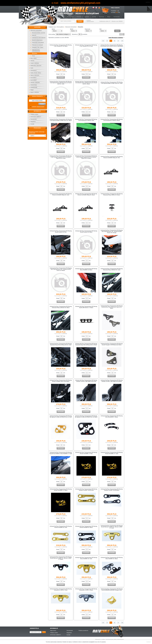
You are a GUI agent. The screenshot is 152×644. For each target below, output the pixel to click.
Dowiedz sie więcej (67, 642)
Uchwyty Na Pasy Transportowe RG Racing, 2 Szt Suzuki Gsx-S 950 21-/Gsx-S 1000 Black (112, 46)
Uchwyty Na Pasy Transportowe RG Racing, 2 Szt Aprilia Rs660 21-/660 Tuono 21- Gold (112, 83)
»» (122, 41)
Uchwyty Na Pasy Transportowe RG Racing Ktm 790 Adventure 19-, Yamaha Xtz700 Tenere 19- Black (61, 269)
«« (103, 41)
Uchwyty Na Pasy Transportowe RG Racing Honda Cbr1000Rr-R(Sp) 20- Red (112, 157)
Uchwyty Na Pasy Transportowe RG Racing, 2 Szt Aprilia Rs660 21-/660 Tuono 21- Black (61, 120)
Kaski (32, 68)
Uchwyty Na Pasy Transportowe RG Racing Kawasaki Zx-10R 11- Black (86, 589)
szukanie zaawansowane (90, 21)
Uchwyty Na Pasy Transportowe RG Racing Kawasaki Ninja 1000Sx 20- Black (112, 194)
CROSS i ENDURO (35, 83)
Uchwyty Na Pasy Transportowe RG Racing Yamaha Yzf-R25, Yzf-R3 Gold (86, 490)
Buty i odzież (34, 58)
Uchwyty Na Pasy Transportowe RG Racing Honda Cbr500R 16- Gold (61, 527)
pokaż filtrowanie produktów (116, 38)
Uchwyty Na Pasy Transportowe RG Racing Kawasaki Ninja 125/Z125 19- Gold (112, 269)
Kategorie (37, 27)
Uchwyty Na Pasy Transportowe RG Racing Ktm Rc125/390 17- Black (112, 416)
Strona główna (70, 17)
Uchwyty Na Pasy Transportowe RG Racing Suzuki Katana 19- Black (86, 231)
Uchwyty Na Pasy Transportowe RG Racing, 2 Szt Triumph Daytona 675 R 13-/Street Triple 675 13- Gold (61, 157)
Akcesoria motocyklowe (36, 30)
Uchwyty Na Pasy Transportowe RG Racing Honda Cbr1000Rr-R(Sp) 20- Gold (61, 194)
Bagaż (32, 90)
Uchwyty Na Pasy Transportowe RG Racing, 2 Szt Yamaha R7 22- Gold (86, 46)
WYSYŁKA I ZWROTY (36, 117)
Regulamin (33, 122)
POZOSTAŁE (34, 85)
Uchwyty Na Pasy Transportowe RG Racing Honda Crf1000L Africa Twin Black (61, 381)
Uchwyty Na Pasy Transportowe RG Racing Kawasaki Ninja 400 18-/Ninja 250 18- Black (86, 344)
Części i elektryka (35, 63)
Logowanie (87, 17)
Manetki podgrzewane (37, 40)
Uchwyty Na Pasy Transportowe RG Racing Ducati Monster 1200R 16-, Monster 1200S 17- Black (61, 558)
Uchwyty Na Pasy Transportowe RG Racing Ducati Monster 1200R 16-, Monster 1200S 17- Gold (112, 527)
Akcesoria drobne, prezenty (39, 33)
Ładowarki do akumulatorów (39, 38)
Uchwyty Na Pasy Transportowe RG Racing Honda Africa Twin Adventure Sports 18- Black (112, 307)
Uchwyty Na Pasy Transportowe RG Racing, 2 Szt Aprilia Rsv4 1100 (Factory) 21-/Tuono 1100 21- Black (86, 83)
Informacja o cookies (100, 639)
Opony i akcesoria (35, 75)
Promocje (79, 17)
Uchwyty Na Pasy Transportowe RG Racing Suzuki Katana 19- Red (61, 231)
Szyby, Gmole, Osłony (36, 73)
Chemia (32, 61)
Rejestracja (102, 17)
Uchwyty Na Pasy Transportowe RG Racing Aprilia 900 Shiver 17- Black (86, 307)
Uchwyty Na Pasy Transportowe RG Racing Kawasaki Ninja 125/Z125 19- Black (61, 307)
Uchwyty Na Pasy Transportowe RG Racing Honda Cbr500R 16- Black (86, 527)
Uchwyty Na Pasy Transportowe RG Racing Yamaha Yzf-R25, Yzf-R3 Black (112, 490)
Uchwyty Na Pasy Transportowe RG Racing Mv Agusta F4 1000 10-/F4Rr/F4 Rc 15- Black (86, 416)
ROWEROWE (34, 87)
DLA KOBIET (34, 80)
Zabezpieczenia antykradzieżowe (36, 50)
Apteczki (34, 35)
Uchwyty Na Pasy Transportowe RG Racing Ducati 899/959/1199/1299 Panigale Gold (112, 589)
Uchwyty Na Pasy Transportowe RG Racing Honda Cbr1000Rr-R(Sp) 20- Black (86, 194)
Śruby (33, 56)
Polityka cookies (34, 114)
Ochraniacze (34, 70)
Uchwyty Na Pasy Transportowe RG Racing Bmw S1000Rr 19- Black (86, 269)
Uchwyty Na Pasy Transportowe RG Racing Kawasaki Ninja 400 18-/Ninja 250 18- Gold (61, 344)
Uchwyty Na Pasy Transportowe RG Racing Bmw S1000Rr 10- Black (112, 558)
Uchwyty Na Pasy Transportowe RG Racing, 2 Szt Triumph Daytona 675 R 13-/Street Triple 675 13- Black (86, 157)
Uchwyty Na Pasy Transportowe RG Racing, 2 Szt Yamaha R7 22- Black (61, 46)
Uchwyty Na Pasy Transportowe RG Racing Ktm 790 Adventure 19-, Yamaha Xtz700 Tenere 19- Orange (112, 231)
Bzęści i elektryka (35, 92)
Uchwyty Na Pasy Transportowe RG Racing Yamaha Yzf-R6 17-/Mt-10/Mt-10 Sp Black (112, 381)
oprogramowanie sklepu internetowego (115, 639)
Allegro (109, 17)
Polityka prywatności (83, 631)
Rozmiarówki (117, 17)
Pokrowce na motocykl (37, 45)
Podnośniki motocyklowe (38, 43)
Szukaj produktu (37, 96)
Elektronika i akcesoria (36, 66)
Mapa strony (53, 631)
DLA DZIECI (33, 78)
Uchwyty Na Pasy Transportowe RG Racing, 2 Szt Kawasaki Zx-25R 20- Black (112, 120)
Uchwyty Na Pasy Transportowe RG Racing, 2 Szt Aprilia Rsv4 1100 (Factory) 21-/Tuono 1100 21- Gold (61, 83)
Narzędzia (35, 53)
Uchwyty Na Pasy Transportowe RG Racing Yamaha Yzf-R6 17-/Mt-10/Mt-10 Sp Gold (86, 381)
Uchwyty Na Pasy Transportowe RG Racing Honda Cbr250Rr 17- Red (86, 453)
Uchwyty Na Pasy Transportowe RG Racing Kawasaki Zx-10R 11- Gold (61, 589)
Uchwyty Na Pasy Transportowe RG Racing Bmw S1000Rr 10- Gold (86, 558)
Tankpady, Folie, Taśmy (38, 47)
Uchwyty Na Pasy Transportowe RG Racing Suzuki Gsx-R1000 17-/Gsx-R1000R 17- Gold (61, 453)
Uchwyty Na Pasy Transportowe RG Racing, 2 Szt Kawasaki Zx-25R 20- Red (86, 120)
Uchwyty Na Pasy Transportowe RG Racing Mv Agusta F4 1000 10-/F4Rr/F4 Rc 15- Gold (61, 416)
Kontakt (94, 17)
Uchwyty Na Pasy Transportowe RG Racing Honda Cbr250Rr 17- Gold (112, 453)
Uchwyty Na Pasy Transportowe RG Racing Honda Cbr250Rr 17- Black (61, 490)
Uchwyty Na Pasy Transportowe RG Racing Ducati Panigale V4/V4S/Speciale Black (112, 344)
